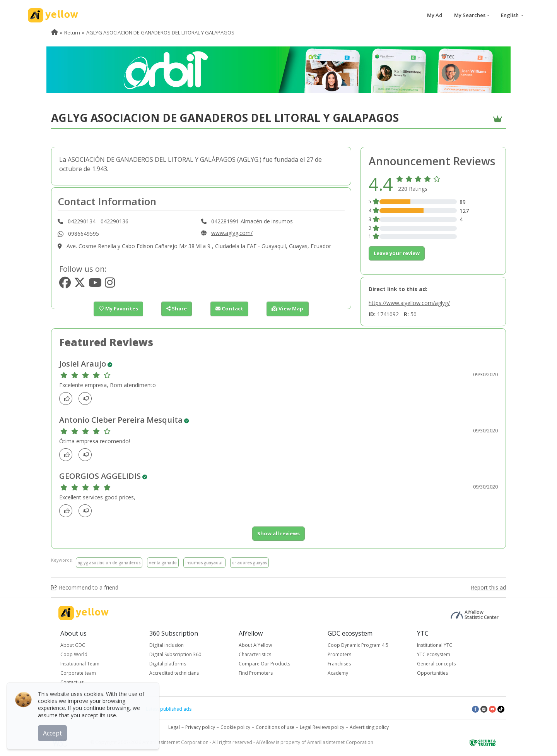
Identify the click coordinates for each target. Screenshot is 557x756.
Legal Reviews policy (322, 727)
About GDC (73, 645)
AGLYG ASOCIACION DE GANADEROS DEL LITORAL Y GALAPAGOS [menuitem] (160, 33)
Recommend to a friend (85, 587)
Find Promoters (256, 673)
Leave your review (397, 253)
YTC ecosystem (434, 654)
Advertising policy (369, 727)
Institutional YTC (435, 645)
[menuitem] (55, 33)
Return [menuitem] (72, 33)
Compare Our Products (264, 664)
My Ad (435, 15)
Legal (174, 727)
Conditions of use (275, 727)
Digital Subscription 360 (175, 654)
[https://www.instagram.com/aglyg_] (110, 285)
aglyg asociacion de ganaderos (109, 562)
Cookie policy (235, 727)
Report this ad (488, 587)
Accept (53, 732)
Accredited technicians (174, 673)
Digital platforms (168, 664)
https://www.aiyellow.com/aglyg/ (409, 303)
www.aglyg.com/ (232, 233)
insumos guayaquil (204, 562)
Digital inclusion (167, 645)
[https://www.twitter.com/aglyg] (80, 285)
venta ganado (163, 562)
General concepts (436, 664)
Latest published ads (169, 709)
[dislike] (87, 399)
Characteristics (255, 654)
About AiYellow (255, 645)
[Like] (68, 399)
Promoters (339, 654)
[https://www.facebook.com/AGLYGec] (65, 285)
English (510, 15)
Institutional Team (80, 664)
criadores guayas (249, 562)
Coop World (74, 654)
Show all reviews (278, 533)
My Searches (470, 15)
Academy (338, 673)
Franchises (339, 664)
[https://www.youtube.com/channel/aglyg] (95, 285)
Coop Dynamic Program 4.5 (358, 645)
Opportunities (432, 673)
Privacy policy (200, 727)
